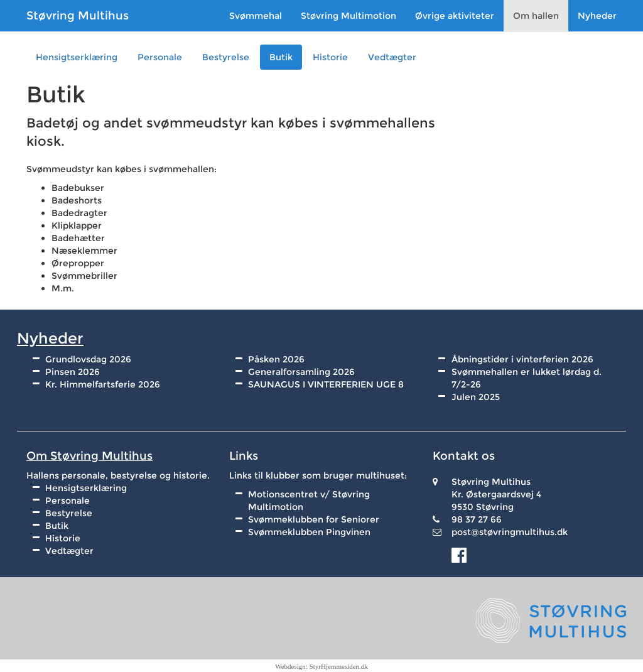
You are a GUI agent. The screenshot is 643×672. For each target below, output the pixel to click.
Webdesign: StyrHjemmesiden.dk (321, 666)
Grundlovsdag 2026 (88, 359)
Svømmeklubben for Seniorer (314, 519)
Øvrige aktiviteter (455, 16)
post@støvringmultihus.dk (510, 532)
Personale (160, 57)
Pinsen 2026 (73, 372)
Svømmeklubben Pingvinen (309, 532)
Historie (330, 57)
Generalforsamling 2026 (301, 372)
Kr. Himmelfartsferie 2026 (103, 384)
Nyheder (597, 16)
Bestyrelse (226, 57)
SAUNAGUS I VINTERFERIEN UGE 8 (326, 384)
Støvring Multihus (78, 16)
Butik (281, 57)
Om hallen (536, 16)
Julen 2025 (476, 397)
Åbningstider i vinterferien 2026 (522, 359)
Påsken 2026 (276, 359)
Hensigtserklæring (77, 57)
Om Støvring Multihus (89, 456)
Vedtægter (392, 57)
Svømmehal (256, 16)
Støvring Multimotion (349, 16)
